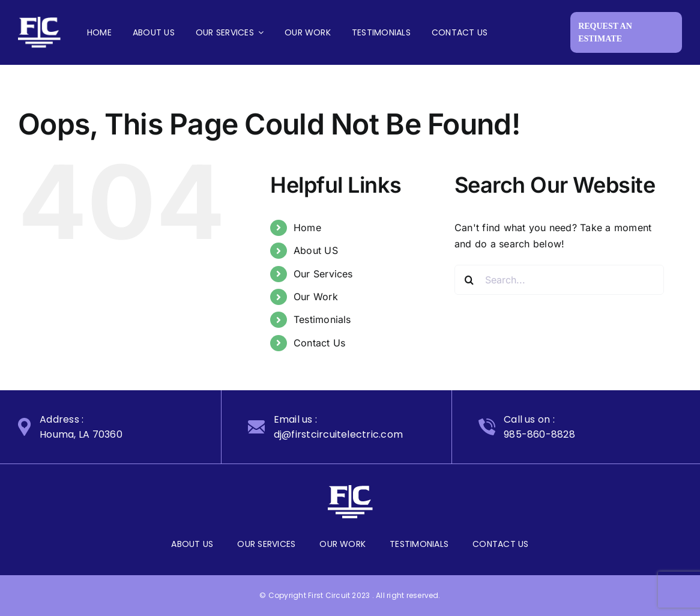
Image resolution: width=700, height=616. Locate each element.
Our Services (323, 274)
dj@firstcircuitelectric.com (338, 434)
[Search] (469, 280)
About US (316, 250)
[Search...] (559, 280)
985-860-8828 (539, 434)
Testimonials (322, 319)
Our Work (316, 297)
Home (307, 228)
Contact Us (319, 343)
